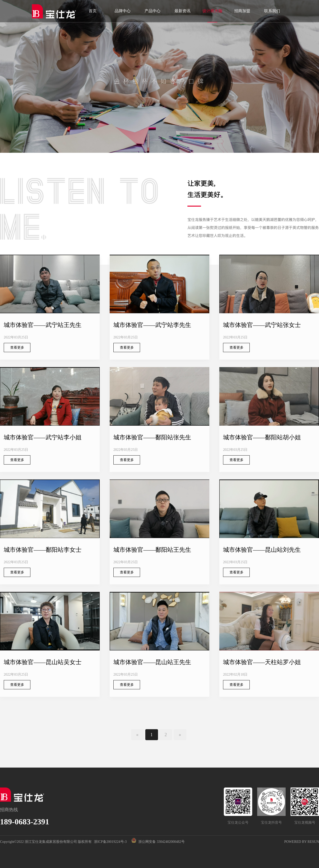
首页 (93, 11)
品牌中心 (123, 11)
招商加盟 (242, 11)
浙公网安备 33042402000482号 (157, 842)
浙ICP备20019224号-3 (110, 842)
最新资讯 (182, 11)
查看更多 (17, 348)
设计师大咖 (212, 11)
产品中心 (153, 11)
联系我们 (272, 11)
